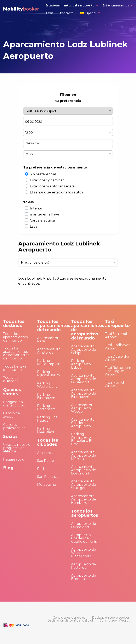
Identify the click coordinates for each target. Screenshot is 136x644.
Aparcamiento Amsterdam (49, 351)
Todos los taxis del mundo (15, 368)
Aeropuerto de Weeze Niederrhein (84, 553)
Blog (8, 468)
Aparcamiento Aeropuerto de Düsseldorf (84, 379)
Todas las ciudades (11, 379)
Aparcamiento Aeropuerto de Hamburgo (84, 499)
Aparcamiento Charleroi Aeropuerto (83, 423)
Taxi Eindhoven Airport (118, 347)
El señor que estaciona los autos (56, 192)
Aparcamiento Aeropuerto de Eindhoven (84, 393)
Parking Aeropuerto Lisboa (81, 364)
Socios (10, 436)
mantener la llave (44, 214)
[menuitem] (71, 5)
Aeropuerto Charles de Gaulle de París (84, 538)
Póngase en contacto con (14, 404)
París (41, 469)
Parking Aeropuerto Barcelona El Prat (82, 439)
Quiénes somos (12, 392)
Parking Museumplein (49, 362)
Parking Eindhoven (46, 396)
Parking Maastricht (46, 430)
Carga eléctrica (42, 220)
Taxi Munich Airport (115, 384)
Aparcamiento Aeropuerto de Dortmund (84, 470)
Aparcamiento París (49, 340)
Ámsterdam (47, 453)
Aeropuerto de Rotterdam (84, 566)
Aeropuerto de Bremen (84, 577)
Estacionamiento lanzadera (52, 186)
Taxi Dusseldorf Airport (118, 358)
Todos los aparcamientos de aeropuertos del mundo (16, 353)
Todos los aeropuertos (85, 513)
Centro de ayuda (12, 415)
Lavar (34, 226)
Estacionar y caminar (47, 180)
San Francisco (48, 477)
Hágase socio (14, 459)
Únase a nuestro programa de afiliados (17, 448)
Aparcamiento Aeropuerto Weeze (83, 408)
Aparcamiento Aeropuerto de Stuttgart (84, 485)
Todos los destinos (14, 323)
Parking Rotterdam (46, 407)
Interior (36, 208)
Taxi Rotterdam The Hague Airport (118, 371)
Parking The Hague (47, 419)
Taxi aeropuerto (117, 323)
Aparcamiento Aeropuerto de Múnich (84, 455)
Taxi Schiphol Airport (116, 335)
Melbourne (47, 485)
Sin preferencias (43, 174)
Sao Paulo (46, 461)
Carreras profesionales (14, 426)
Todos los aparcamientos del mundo (15, 337)
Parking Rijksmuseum (48, 373)
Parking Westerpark (47, 385)
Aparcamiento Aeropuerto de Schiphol (84, 350)
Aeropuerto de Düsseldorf (84, 525)
